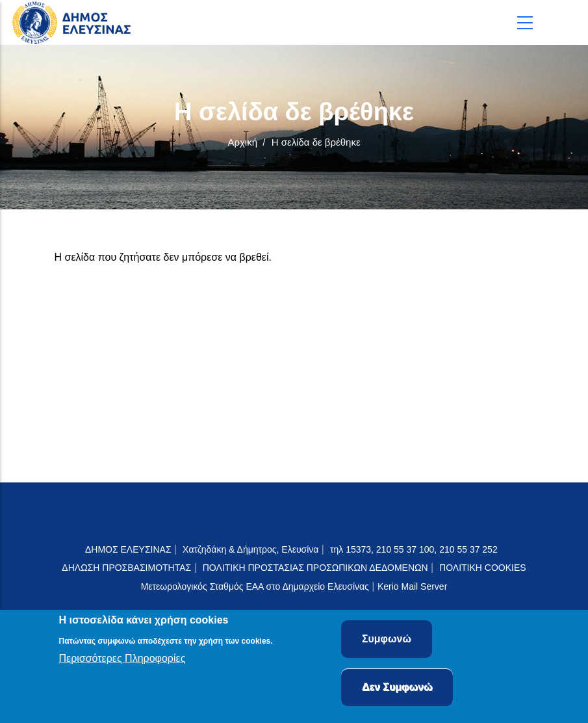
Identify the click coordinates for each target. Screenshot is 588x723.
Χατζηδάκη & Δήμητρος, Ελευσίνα (250, 549)
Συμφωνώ (387, 641)
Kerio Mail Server (412, 586)
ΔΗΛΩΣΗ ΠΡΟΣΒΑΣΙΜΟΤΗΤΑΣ (126, 568)
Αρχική (242, 142)
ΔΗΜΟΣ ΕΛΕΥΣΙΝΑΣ (128, 549)
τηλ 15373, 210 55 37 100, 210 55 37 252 (415, 549)
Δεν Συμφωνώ (397, 690)
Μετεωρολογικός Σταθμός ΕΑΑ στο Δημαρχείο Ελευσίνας (255, 586)
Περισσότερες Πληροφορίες (122, 661)
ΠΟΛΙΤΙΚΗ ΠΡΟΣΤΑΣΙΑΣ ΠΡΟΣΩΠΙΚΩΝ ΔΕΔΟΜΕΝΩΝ (315, 568)
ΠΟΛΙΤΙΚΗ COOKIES (483, 568)
